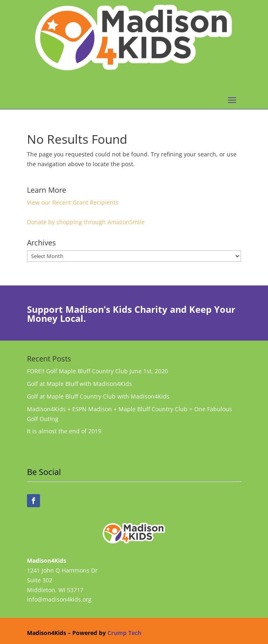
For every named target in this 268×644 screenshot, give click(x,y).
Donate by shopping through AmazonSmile (86, 222)
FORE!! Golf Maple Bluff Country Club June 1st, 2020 (97, 371)
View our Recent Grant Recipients (73, 202)
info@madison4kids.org (59, 599)
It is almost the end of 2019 (64, 431)
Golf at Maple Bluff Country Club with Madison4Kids (98, 396)
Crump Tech (124, 633)
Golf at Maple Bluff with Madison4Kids (79, 384)
